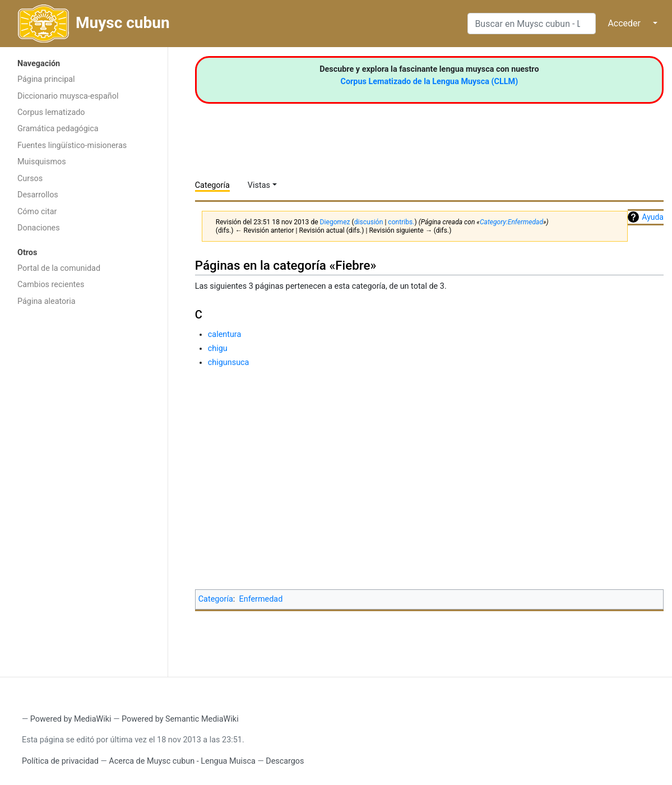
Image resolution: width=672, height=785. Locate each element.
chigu (218, 348)
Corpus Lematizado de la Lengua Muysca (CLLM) (430, 82)
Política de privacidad (60, 761)
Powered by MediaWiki (71, 719)
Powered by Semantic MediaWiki (180, 719)
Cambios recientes (51, 285)
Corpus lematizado (51, 112)
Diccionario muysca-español (68, 96)
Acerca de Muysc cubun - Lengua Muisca (182, 761)
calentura (225, 334)
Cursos (30, 179)
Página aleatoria (47, 301)
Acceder (624, 23)
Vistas (259, 185)
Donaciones (39, 228)
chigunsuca (229, 363)
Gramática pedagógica (58, 129)
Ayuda (653, 217)
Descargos (285, 761)
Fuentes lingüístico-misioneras (72, 146)
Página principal (46, 79)
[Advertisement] (84, 491)
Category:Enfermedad (511, 222)
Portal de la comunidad (59, 268)
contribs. (401, 222)
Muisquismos (42, 162)
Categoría (212, 185)
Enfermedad (261, 599)
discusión (369, 222)
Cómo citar (37, 212)
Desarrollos (38, 195)
